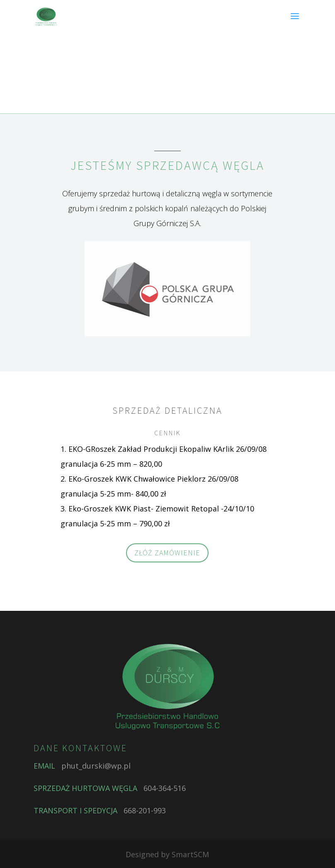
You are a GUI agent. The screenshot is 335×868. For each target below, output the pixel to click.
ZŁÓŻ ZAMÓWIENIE (167, 553)
